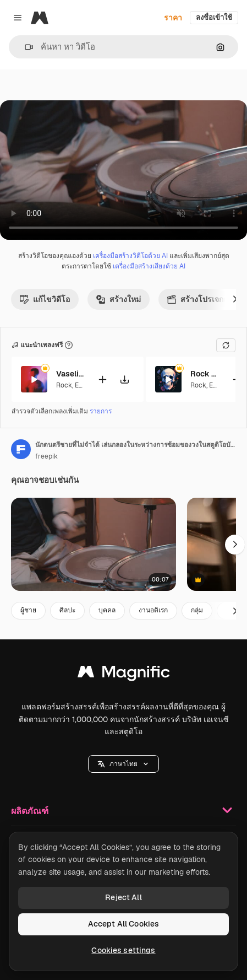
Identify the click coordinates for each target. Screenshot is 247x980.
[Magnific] (40, 18)
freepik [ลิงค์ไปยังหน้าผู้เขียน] (46, 456)
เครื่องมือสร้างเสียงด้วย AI (149, 266)
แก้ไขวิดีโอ (45, 299)
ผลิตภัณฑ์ (123, 810)
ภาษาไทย (123, 764)
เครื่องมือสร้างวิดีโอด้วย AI (130, 256)
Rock (64, 385)
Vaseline (70, 374)
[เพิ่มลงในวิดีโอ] (102, 379)
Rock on (204, 374)
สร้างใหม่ (119, 299)
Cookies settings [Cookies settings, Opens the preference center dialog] (123, 950)
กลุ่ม (197, 610)
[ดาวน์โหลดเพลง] (124, 379)
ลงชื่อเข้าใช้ (214, 17)
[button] (24, 47)
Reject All (123, 897)
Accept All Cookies (124, 924)
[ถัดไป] (235, 299)
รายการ (101, 411)
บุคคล (107, 610)
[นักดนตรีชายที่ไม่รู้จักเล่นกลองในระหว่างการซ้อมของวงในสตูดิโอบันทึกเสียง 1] (94, 544)
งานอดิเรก (153, 610)
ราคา (173, 18)
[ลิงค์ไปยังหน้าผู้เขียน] (21, 449)
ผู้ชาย (28, 610)
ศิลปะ (67, 610)
